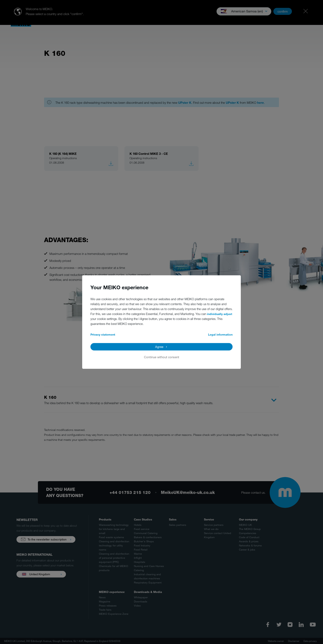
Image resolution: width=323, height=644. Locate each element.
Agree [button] (159, 347)
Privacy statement (103, 334)
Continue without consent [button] (162, 357)
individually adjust (220, 314)
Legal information (220, 334)
